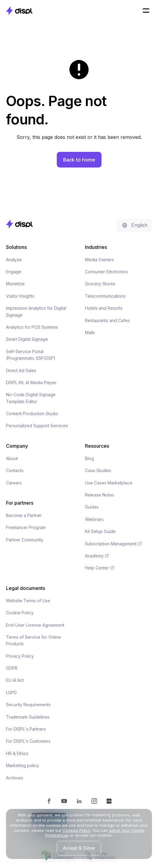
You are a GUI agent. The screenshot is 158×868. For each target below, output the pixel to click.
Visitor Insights (20, 296)
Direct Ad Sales (21, 370)
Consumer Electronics (106, 272)
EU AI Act (15, 680)
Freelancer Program (26, 527)
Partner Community (25, 540)
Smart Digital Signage (27, 339)
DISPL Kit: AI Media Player (31, 382)
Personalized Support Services (37, 426)
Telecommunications (105, 296)
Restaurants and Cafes (107, 320)
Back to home (79, 160)
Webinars (94, 519)
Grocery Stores (100, 284)
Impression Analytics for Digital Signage (36, 311)
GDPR (12, 668)
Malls (90, 332)
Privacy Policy (20, 656)
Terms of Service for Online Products (33, 640)
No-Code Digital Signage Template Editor (31, 398)
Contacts (15, 470)
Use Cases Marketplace (109, 483)
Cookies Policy (76, 830)
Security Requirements (28, 705)
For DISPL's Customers (28, 741)
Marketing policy (23, 765)
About (12, 458)
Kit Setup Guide (100, 531)
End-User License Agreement (35, 625)
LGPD (11, 693)
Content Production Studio (32, 414)
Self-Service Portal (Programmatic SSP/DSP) (31, 355)
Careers (14, 483)
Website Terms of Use (28, 601)
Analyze (14, 260)
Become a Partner (24, 515)
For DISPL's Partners (26, 729)
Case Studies (98, 470)
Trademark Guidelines (28, 717)
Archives (15, 778)
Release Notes (100, 495)
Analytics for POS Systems (32, 327)
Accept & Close (79, 848)
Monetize (15, 284)
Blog (90, 458)
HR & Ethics (17, 753)
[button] (146, 11)
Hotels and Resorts (104, 308)
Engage (14, 272)
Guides (92, 507)
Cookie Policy (20, 613)
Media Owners (99, 260)
